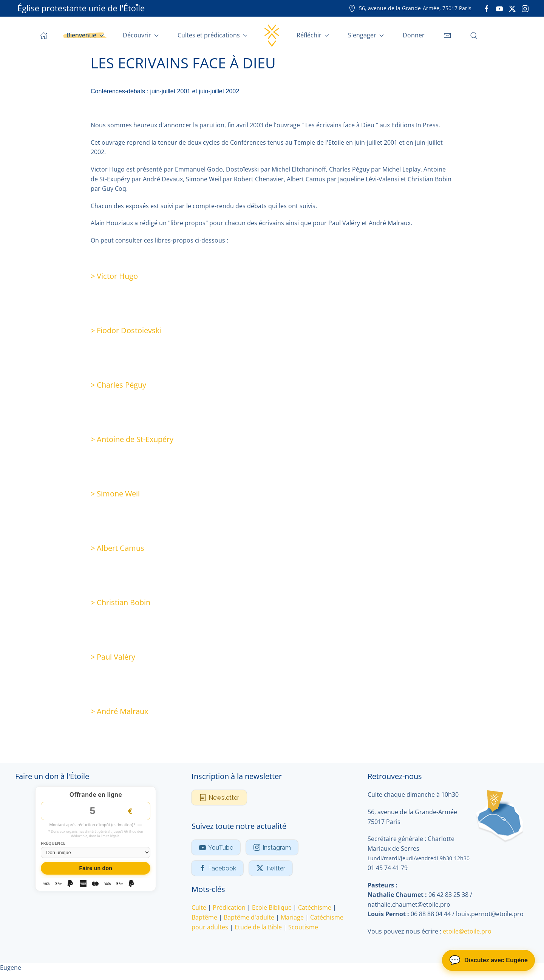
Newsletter (219, 798)
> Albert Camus (117, 548)
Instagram (272, 847)
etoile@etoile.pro (467, 931)
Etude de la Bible (258, 927)
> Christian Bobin (121, 602)
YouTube (216, 847)
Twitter (271, 868)
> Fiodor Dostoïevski (126, 330)
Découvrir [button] (141, 35)
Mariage (292, 917)
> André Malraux (119, 711)
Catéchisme (315, 907)
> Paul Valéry (113, 657)
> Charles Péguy (118, 385)
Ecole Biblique (272, 907)
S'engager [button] (366, 35)
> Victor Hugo (114, 276)
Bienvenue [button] (85, 35)
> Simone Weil (115, 494)
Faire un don (96, 868)
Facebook (217, 868)
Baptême (204, 917)
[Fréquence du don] (96, 852)
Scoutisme (303, 927)
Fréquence (53, 843)
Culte (199, 907)
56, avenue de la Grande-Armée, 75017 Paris (410, 8)
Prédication (229, 907)
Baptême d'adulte (249, 917)
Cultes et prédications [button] (212, 35)
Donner (414, 35)
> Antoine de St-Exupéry (132, 439)
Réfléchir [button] (313, 35)
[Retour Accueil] (272, 36)
